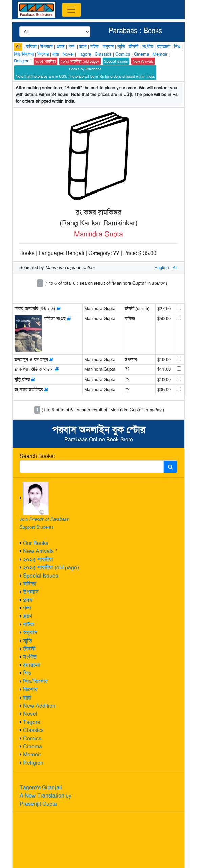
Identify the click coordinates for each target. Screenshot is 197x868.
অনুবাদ (30, 633)
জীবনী (29, 649)
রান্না (27, 698)
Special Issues (41, 576)
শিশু (27, 673)
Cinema (32, 746)
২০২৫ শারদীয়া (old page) (51, 568)
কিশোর (30, 690)
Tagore (32, 722)
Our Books (36, 543)
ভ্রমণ (28, 616)
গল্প (27, 608)
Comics (32, 738)
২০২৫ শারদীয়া (38, 559)
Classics (33, 730)
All (18, 47)
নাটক (28, 624)
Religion (33, 763)
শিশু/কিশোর (35, 681)
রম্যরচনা (32, 665)
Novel (30, 714)
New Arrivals (38, 551)
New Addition (39, 706)
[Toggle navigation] (71, 10)
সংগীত (30, 657)
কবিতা (30, 584)
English (162, 268)
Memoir (32, 755)
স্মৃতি (28, 641)
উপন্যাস (31, 592)
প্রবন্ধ (28, 600)
